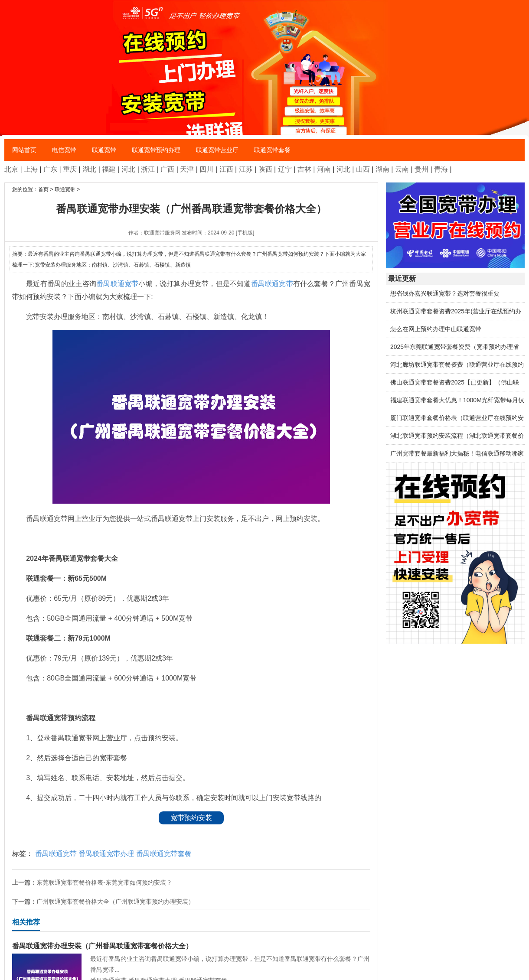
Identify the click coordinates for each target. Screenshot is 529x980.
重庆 (70, 169)
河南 (324, 169)
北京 (11, 169)
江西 (226, 169)
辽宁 (285, 169)
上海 (31, 169)
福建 (109, 169)
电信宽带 (64, 150)
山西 (363, 169)
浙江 (148, 169)
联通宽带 (104, 150)
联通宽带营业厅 (217, 150)
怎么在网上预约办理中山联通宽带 (436, 329)
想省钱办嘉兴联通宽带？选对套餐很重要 (445, 293)
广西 (167, 169)
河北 (128, 169)
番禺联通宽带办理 (106, 854)
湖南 (382, 169)
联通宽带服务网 (162, 233)
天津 (187, 169)
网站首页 (24, 150)
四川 (206, 169)
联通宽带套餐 (272, 150)
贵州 (421, 169)
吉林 (304, 169)
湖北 (89, 169)
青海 (441, 169)
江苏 (246, 169)
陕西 (265, 169)
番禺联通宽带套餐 (164, 854)
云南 (402, 169)
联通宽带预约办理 (156, 150)
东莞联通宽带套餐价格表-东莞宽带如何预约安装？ (104, 882)
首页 (43, 189)
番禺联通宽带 (117, 284)
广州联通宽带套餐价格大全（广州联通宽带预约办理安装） (115, 902)
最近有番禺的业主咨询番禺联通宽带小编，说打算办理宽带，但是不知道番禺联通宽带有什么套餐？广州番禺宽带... (191, 957)
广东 (50, 169)
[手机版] (245, 233)
